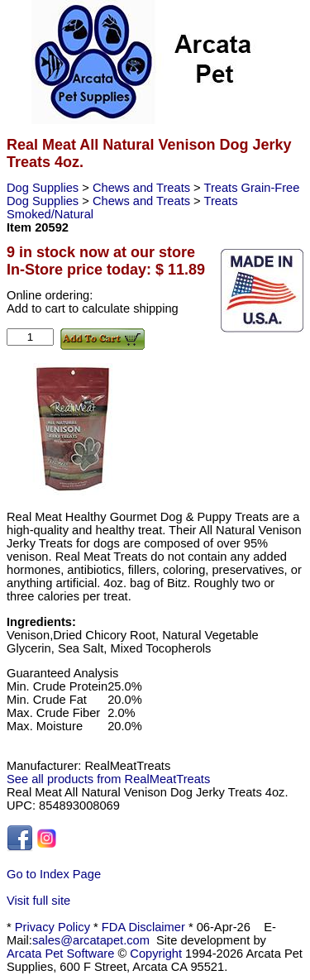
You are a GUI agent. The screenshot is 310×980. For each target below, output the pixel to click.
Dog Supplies (44, 188)
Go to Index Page (54, 874)
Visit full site (38, 901)
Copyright (156, 954)
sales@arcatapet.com (91, 940)
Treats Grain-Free (251, 188)
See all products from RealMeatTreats (108, 779)
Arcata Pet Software (60, 954)
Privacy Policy (52, 927)
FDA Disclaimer (143, 927)
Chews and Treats (143, 188)
